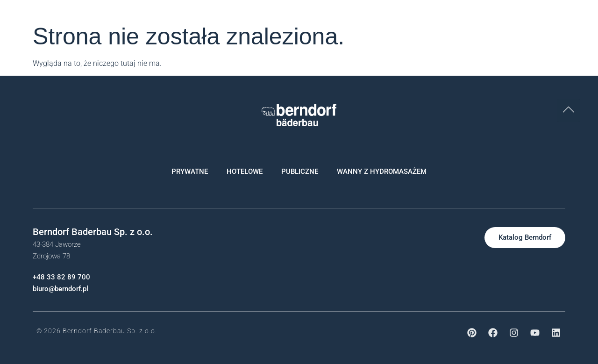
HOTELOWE (245, 171)
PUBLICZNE (300, 171)
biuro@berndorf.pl (61, 289)
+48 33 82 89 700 (61, 277)
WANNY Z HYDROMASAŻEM (382, 171)
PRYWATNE (190, 171)
